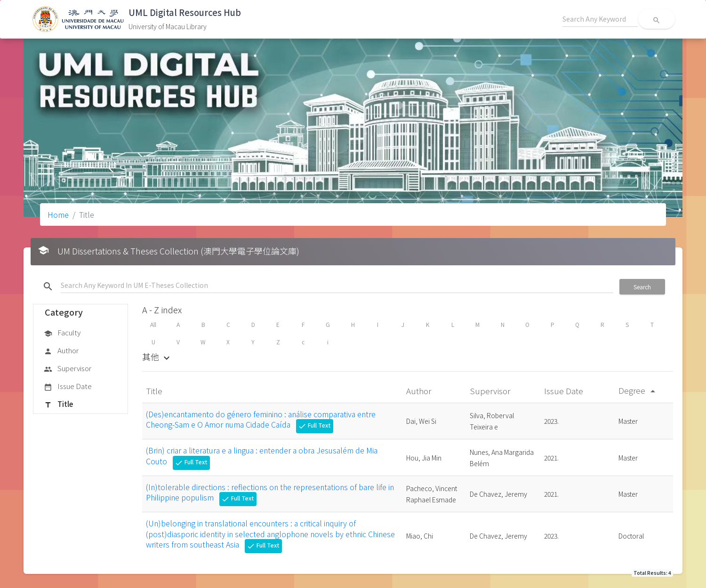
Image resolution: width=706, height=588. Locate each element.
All (153, 324)
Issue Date (68, 387)
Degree (638, 390)
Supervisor (68, 369)
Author (61, 351)
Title (58, 405)
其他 (157, 357)
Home (58, 215)
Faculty (62, 333)
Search (642, 287)
